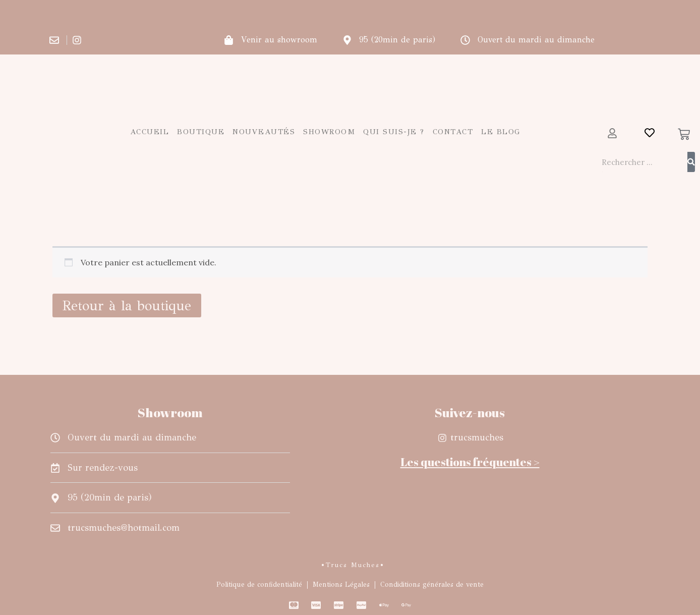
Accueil (150, 132)
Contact (453, 132)
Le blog (501, 132)
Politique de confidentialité (259, 584)
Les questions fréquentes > (470, 462)
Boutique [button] (201, 132)
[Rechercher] (691, 162)
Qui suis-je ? (394, 132)
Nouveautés (264, 132)
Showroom (329, 132)
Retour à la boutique (127, 305)
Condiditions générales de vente (432, 584)
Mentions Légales (341, 584)
